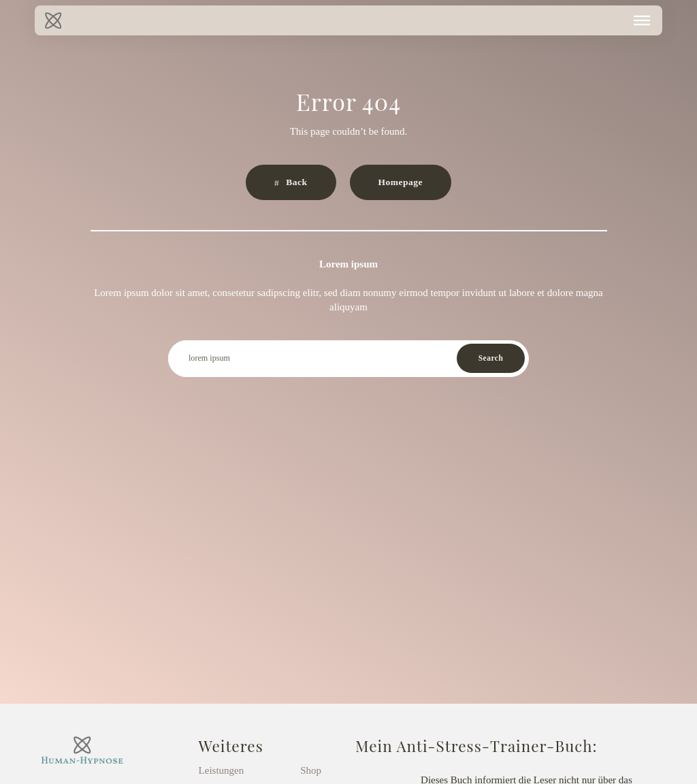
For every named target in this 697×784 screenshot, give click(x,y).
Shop (311, 770)
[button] (642, 20)
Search (491, 358)
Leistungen (222, 770)
